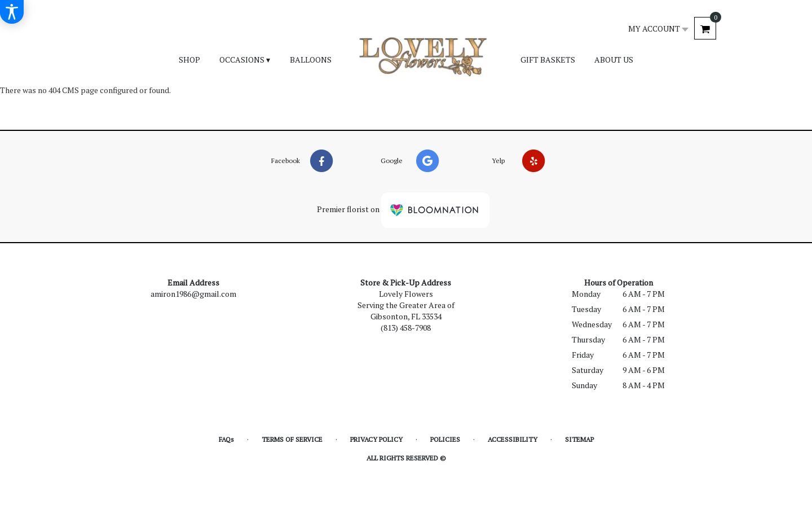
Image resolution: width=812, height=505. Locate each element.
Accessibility (513, 439)
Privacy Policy (376, 439)
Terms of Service (292, 439)
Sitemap (579, 439)
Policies (445, 439)
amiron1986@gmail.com (193, 294)
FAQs (226, 439)
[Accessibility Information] (12, 12)
